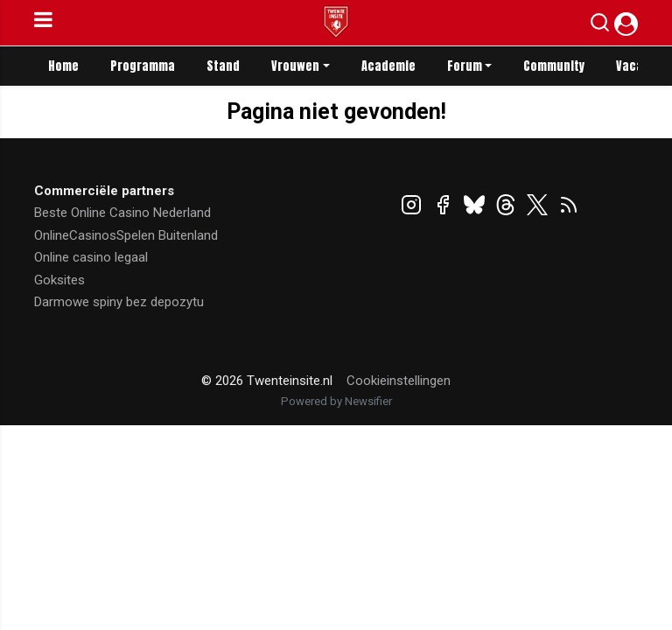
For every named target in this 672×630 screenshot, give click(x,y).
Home (63, 66)
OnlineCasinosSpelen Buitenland (126, 235)
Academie (388, 66)
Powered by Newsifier (336, 401)
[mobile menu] (43, 23)
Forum (465, 66)
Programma (143, 66)
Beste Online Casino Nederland (122, 213)
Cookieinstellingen (399, 381)
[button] (600, 26)
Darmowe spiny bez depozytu (119, 302)
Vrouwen (295, 66)
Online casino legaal (91, 257)
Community (554, 66)
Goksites (59, 280)
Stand (223, 66)
